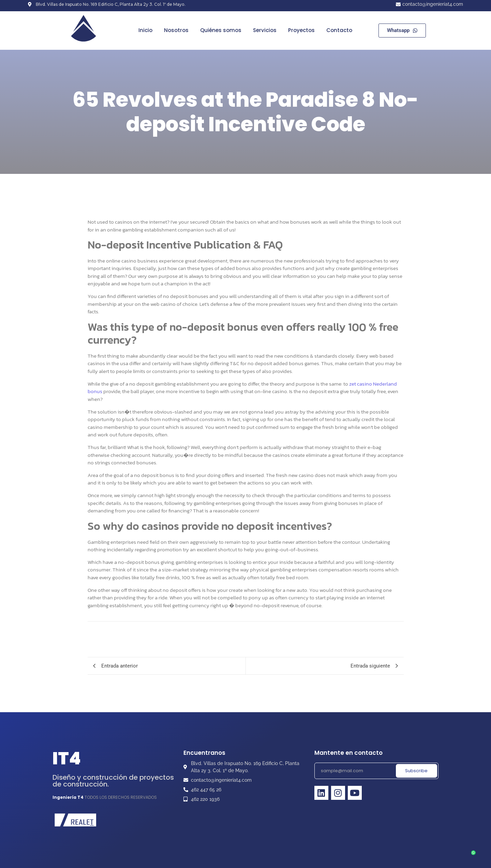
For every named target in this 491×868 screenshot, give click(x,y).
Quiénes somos (221, 30)
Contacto (339, 30)
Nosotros (176, 30)
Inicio (145, 30)
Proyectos (301, 30)
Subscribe (416, 771)
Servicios (265, 30)
